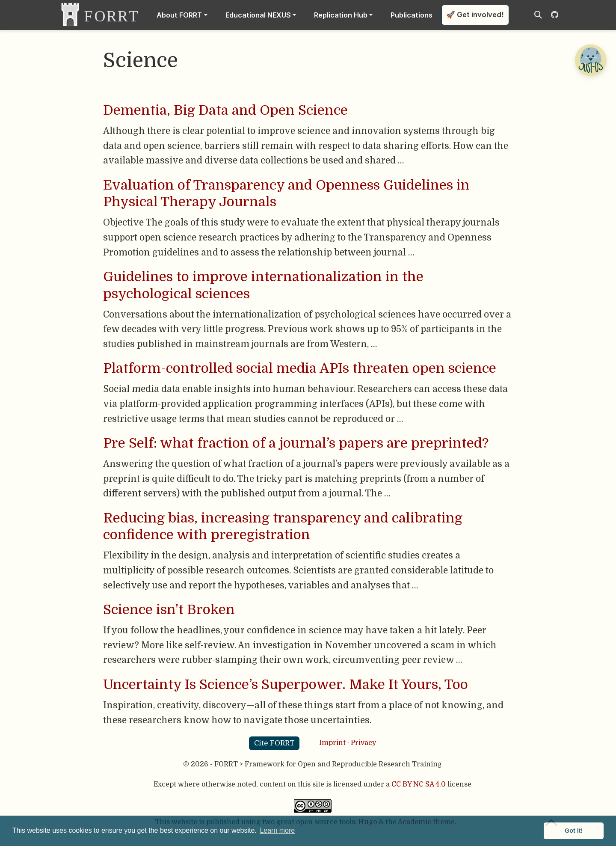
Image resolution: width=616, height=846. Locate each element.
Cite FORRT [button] (274, 743)
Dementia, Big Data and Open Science (225, 110)
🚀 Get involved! (475, 15)
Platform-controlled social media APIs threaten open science (300, 368)
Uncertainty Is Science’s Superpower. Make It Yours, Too (286, 685)
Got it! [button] (574, 831)
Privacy (363, 743)
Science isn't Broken (169, 610)
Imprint (332, 743)
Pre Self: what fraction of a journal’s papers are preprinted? (296, 443)
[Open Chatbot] (590, 60)
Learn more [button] (277, 830)
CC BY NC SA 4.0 (419, 784)
